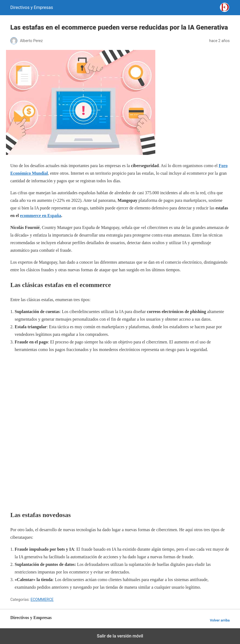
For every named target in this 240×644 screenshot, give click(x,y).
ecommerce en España (41, 216)
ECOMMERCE (42, 600)
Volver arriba (220, 620)
